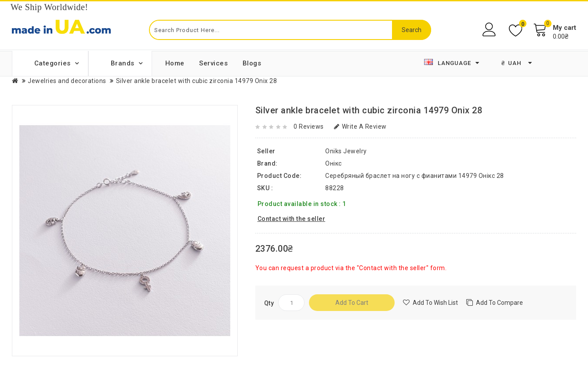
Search (412, 30)
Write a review (360, 127)
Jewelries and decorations (67, 81)
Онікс (334, 163)
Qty (269, 303)
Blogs (252, 63)
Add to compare (499, 303)
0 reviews (309, 127)
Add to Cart (352, 303)
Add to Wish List (435, 303)
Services (213, 63)
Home (175, 63)
